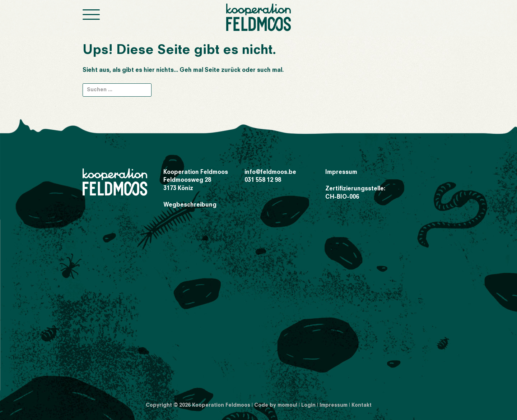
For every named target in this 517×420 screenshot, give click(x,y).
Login (308, 405)
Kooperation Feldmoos (221, 405)
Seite (212, 70)
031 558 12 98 (263, 180)
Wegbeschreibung (190, 205)
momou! (287, 405)
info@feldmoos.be (270, 172)
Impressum (341, 172)
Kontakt (362, 405)
